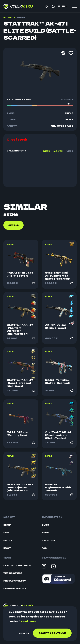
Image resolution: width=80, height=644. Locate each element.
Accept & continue (52, 633)
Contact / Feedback (17, 565)
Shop (21, 17)
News (45, 533)
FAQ (44, 548)
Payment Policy (15, 589)
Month (58, 151)
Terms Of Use (13, 573)
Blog (45, 525)
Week (47, 151)
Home (7, 17)
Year (70, 151)
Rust (7, 548)
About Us (48, 540)
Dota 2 (8, 540)
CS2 (6, 533)
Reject (24, 633)
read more (29, 621)
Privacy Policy (15, 581)
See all (14, 225)
